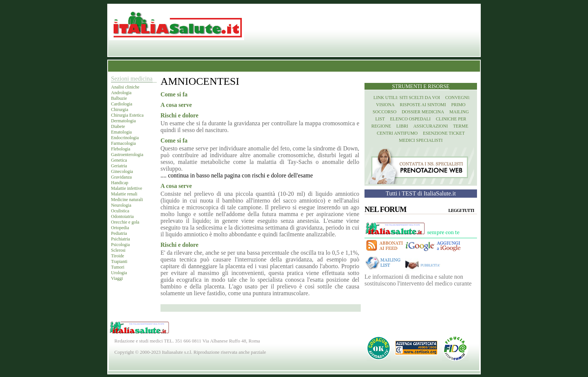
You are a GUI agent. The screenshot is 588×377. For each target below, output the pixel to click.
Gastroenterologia (127, 155)
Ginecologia (122, 171)
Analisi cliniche (125, 87)
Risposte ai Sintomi (423, 105)
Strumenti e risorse (421, 86)
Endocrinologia (125, 138)
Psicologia (120, 245)
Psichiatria (121, 239)
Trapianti (119, 261)
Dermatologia (123, 121)
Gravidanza (121, 177)
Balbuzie (119, 98)
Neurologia (121, 205)
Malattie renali (124, 194)
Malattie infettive (127, 188)
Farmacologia (123, 143)
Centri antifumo (397, 133)
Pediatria (119, 233)
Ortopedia (120, 228)
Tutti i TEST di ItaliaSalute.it (421, 193)
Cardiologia (122, 104)
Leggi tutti (461, 210)
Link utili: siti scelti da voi (407, 98)
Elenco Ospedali (410, 119)
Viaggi (117, 278)
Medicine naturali (127, 200)
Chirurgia (120, 110)
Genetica (119, 160)
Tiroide (118, 256)
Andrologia (121, 93)
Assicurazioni (430, 126)
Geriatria (119, 166)
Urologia (119, 273)
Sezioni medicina (132, 79)
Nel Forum (385, 209)
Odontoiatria (122, 216)
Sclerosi (118, 250)
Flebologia (121, 149)
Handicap (120, 183)
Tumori (118, 267)
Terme (461, 126)
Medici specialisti (421, 140)
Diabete (118, 126)
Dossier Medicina (423, 112)
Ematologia (121, 132)
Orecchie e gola (125, 222)
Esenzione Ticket (444, 133)
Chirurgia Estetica (127, 115)
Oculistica (120, 211)
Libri (402, 126)
